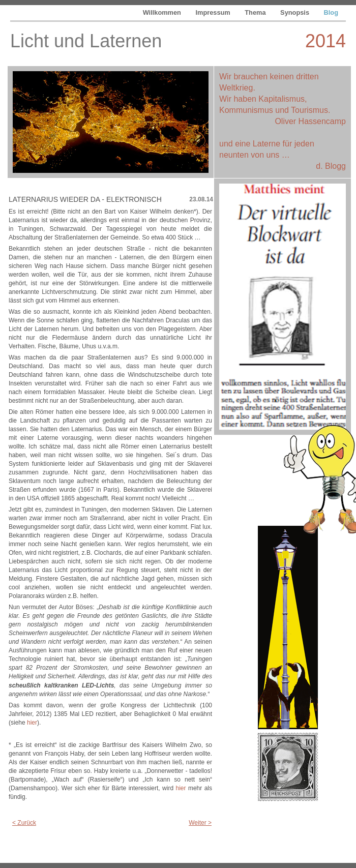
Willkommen (163, 12)
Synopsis (295, 12)
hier (32, 723)
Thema (256, 12)
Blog (331, 12)
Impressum (214, 12)
